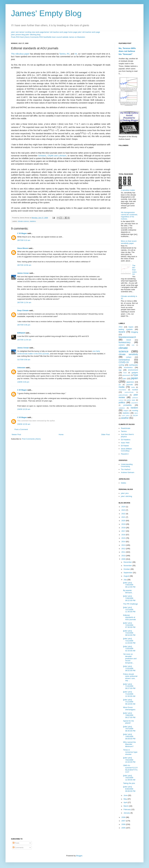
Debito (123, 483)
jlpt (120, 385)
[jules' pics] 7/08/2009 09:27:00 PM (129, 715)
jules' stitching (126, 496)
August (127, 576)
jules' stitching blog (33, 35)
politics (122, 402)
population (135, 403)
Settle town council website (58, 37)
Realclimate (126, 428)
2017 (124, 531)
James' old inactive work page (56, 32)
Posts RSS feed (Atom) (20, 37)
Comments (18, 848)
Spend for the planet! (128, 722)
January (127, 813)
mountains (122, 390)
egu (120, 370)
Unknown (21, 368)
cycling (121, 365)
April (126, 802)
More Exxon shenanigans (129, 708)
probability (128, 405)
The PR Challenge (130, 604)
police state (131, 400)
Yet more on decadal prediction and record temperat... (130, 658)
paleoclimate (123, 395)
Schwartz (42, 156)
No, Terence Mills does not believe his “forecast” (127, 51)
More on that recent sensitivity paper (129, 242)
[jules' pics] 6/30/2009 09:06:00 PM (129, 789)
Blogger (79, 856)
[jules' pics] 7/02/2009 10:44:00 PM (129, 760)
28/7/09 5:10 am (24, 240)
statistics (33, 221)
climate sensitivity (128, 354)
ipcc (125, 378)
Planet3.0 (125, 454)
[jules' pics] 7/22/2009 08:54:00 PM (129, 633)
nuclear (135, 390)
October (127, 569)
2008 (124, 817)
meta (133, 387)
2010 (124, 556)
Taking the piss (129, 783)
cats (133, 345)
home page (73, 32)
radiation (122, 408)
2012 (124, 549)
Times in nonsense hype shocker (130, 752)
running (135, 410)
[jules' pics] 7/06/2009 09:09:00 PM (129, 736)
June (126, 795)
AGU (121, 327)
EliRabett (21, 333)
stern (136, 413)
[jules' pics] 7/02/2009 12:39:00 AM (129, 778)
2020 (124, 521)
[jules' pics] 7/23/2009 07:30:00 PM (129, 625)
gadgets (135, 373)
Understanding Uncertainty (127, 465)
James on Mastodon (77, 37)
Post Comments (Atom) (31, 439)
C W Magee (22, 233)
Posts (16, 843)
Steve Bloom (23, 248)
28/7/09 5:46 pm (24, 325)
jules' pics (125, 493)
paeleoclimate (129, 392)
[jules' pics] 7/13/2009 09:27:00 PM (129, 686)
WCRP (135, 415)
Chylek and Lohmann (57, 156)
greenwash (126, 375)
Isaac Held (125, 443)
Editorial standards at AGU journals (129, 617)
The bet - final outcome (134, 270)
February (127, 809)
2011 (124, 552)
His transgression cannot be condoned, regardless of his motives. (129, 216)
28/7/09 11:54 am (24, 302)
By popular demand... (128, 591)
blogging (135, 332)
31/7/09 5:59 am (24, 360)
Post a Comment (21, 429)
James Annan (23, 273)
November (128, 566)
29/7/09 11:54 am (24, 340)
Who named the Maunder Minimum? (129, 744)
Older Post (105, 434)
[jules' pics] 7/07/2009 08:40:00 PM (129, 729)
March (126, 806)
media (122, 387)
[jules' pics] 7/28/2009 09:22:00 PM (129, 598)
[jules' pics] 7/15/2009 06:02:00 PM (129, 668)
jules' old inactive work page (89, 32)
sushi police (126, 416)
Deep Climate (23, 310)
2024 (124, 507)
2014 (124, 542)
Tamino (62, 54)
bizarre (122, 332)
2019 (124, 524)
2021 (124, 517)
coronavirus (124, 360)
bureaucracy (125, 342)
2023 (124, 510)
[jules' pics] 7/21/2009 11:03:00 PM (129, 641)
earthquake (133, 365)
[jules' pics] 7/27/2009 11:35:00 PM (129, 609)
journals (130, 385)
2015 (124, 538)
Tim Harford (126, 469)
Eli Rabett (125, 446)
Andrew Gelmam (128, 472)
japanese (130, 382)
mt (76, 54)
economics (128, 367)
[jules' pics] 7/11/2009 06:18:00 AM (129, 702)
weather (125, 418)
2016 (124, 535)
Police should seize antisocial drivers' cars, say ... (130, 677)
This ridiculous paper (20, 54)
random (134, 408)
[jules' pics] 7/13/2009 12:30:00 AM (129, 694)
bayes (131, 327)
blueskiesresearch (127, 337)
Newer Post (16, 434)
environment (133, 370)
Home (61, 434)
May (126, 799)
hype (136, 375)
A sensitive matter (128, 190)
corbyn (129, 357)
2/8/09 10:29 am (24, 409)
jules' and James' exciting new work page (27, 32)
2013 (124, 545)
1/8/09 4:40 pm (23, 382)
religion (126, 410)
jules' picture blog (18, 35)
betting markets (126, 329)
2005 (124, 828)
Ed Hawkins (126, 440)
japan (134, 378)
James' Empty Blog (46, 13)
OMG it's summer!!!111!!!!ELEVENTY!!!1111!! (130, 769)
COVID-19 (124, 362)
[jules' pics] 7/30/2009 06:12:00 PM (129, 585)
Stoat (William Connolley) (126, 450)
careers (122, 345)
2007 (124, 821)
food (125, 373)
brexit (129, 340)
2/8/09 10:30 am (24, 424)
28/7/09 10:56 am (24, 265)
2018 (124, 528)
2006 (124, 824)
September (128, 573)
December (128, 562)
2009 (124, 559)
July (125, 580)
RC (68, 54)
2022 (124, 514)
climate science (23, 221)
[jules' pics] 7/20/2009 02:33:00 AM (129, 649)
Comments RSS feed (38, 37)
